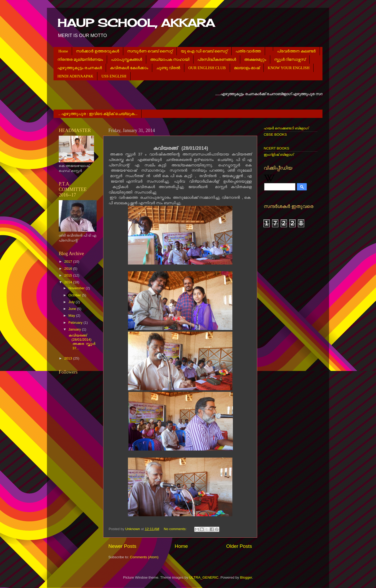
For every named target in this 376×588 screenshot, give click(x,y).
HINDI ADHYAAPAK (75, 76)
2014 (69, 282)
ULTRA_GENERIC (204, 577)
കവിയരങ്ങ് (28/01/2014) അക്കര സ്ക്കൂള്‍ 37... (81, 342)
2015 (69, 275)
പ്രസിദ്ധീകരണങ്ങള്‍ (217, 59)
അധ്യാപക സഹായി (170, 59)
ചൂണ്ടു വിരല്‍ (168, 68)
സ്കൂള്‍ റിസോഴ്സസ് (290, 59)
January (75, 329)
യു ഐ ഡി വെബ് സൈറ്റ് (204, 51)
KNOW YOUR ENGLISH (289, 68)
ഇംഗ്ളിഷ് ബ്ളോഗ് (279, 155)
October (75, 295)
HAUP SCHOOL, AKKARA (136, 23)
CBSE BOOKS (275, 134)
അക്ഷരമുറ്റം (255, 59)
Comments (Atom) (144, 557)
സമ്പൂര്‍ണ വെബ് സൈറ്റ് (150, 51)
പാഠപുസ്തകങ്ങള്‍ (127, 59)
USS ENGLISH (114, 76)
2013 (69, 358)
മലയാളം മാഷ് (247, 68)
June (73, 309)
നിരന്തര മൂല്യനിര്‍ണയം (80, 59)
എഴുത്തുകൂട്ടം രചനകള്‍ (80, 68)
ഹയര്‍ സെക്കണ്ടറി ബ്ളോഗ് (286, 128)
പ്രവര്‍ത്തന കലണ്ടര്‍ (296, 51)
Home (63, 51)
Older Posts (239, 546)
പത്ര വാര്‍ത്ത (248, 51)
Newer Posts (122, 546)
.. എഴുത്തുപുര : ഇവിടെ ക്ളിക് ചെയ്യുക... (98, 114)
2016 (69, 269)
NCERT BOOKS (277, 148)
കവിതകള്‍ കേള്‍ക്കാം (129, 68)
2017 (69, 262)
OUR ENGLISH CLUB (207, 68)
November (77, 288)
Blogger (246, 577)
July (72, 302)
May (72, 316)
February (76, 323)
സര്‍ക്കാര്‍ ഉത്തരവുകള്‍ (98, 51)
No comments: (176, 529)
